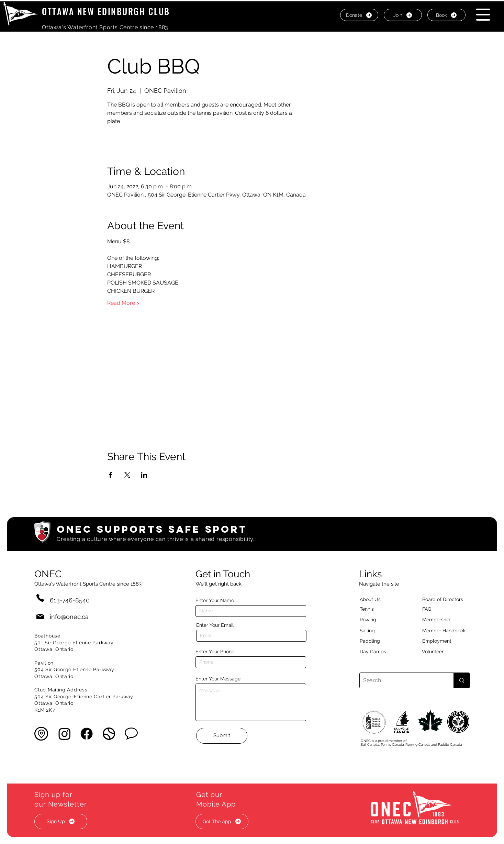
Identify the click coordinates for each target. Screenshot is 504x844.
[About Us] (382, 600)
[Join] (403, 15)
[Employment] (445, 641)
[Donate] (359, 15)
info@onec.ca (69, 617)
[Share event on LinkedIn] (144, 475)
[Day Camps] (380, 652)
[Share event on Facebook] (110, 475)
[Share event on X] (127, 475)
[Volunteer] (445, 652)
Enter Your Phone (215, 652)
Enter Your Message (218, 679)
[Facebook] (87, 734)
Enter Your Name (215, 600)
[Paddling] (377, 641)
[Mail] (40, 617)
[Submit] (222, 736)
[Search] (401, 680)
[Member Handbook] (449, 631)
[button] (483, 15)
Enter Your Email (215, 625)
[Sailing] (380, 631)
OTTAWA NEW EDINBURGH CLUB (106, 11)
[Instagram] (65, 734)
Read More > (123, 303)
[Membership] (440, 620)
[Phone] (40, 598)
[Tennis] (371, 609)
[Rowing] (374, 620)
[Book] (446, 15)
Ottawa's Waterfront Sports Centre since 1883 (105, 27)
